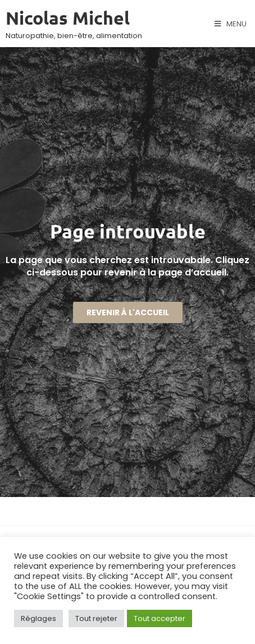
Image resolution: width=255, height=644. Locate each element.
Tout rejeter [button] (96, 618)
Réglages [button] (38, 618)
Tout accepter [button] (160, 618)
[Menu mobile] (231, 24)
